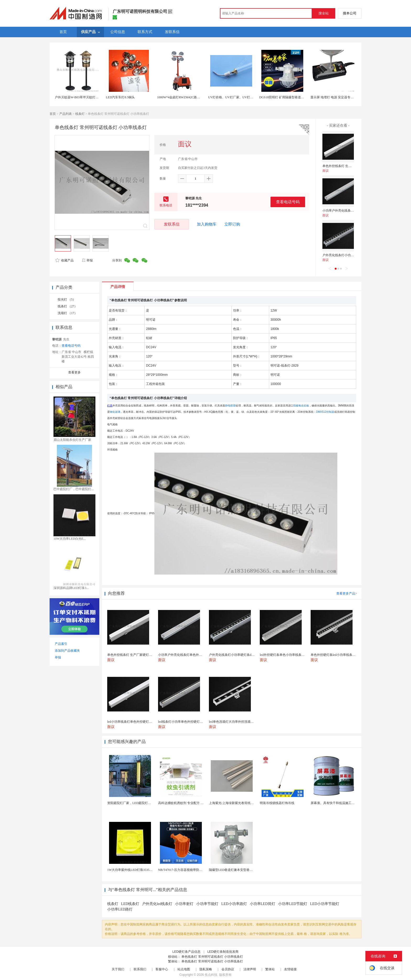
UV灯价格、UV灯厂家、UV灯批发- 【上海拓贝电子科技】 (249, 97)
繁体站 (270, 969)
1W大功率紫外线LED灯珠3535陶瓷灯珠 (135, 870)
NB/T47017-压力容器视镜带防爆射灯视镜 (186, 870)
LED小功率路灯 (234, 904)
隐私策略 (206, 969)
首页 (53, 114)
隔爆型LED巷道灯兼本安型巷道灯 (232, 870)
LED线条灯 (130, 904)
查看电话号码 (288, 202)
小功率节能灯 (207, 904)
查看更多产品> (347, 593)
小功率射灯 (184, 904)
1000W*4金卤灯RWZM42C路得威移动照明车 (188, 97)
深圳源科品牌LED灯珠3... (71, 588)
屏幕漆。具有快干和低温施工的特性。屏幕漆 (342, 803)
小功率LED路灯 (120, 909)
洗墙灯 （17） (67, 313)
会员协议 (228, 969)
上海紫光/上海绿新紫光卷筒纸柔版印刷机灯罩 (241, 803)
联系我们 (140, 969)
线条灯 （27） (67, 306)
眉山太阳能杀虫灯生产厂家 (72, 440)
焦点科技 (211, 975)
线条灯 (80, 114)
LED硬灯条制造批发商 (223, 952)
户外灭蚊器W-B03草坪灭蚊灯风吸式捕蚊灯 (85, 97)
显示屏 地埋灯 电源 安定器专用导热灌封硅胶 (341, 97)
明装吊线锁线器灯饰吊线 (277, 803)
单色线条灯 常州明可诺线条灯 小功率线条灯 (212, 957)
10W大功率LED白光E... (70, 539)
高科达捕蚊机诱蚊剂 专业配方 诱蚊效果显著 (189, 803)
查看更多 (74, 372)
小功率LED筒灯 (263, 904)
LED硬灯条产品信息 (186, 952)
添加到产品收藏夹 (67, 651)
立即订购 (232, 224)
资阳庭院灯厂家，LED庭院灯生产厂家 (134, 803)
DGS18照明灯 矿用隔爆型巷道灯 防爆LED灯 (290, 97)
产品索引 (61, 644)
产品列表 (66, 114)
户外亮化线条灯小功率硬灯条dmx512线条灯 (353, 255)
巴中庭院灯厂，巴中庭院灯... (74, 489)
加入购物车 (207, 224)
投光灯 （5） (67, 299)
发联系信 (172, 224)
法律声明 (250, 969)
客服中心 (162, 969)
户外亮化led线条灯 (157, 904)
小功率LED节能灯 (293, 904)
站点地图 (184, 969)
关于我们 (118, 969)
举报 (87, 260)
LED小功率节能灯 (325, 904)
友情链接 (290, 969)
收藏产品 (64, 260)
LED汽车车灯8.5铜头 (120, 97)
